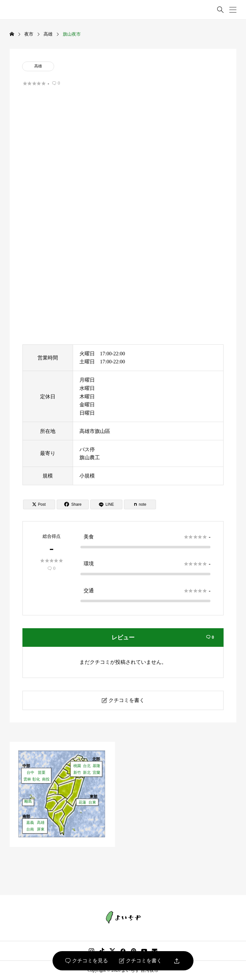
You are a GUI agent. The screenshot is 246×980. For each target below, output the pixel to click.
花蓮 (82, 802)
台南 (30, 829)
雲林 (27, 779)
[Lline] (106, 504)
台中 (30, 772)
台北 (87, 766)
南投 (46, 779)
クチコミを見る (87, 961)
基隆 (96, 766)
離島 (28, 801)
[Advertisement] (123, 165)
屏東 (41, 829)
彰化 (36, 779)
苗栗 (42, 772)
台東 (92, 802)
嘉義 (30, 822)
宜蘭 (96, 772)
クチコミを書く (140, 961)
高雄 (38, 66)
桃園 (77, 766)
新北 (87, 772)
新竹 (77, 772)
